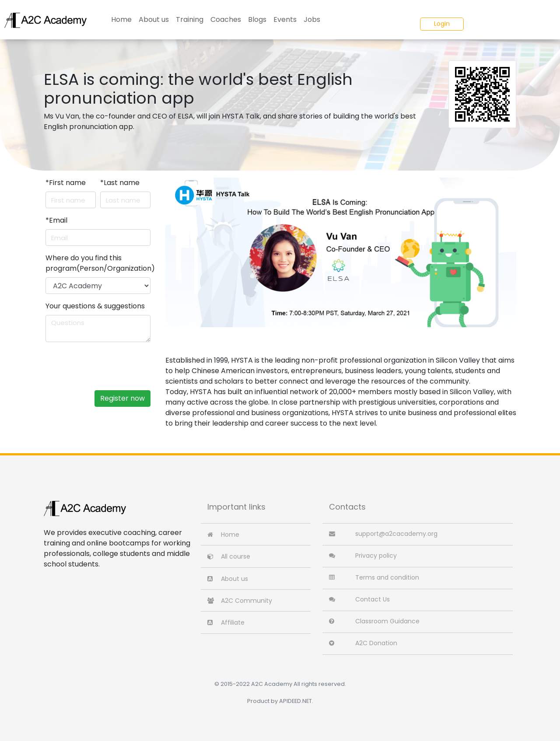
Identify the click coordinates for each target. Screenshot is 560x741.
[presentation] (119, 366)
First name (66, 183)
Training (190, 19)
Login (442, 24)
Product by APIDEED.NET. (280, 701)
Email (56, 220)
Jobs (312, 19)
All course (229, 556)
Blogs (257, 19)
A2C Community (240, 601)
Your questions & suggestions (95, 306)
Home (121, 19)
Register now (122, 398)
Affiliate (226, 622)
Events (285, 19)
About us (154, 19)
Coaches (226, 19)
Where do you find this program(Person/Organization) (100, 263)
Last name (120, 183)
